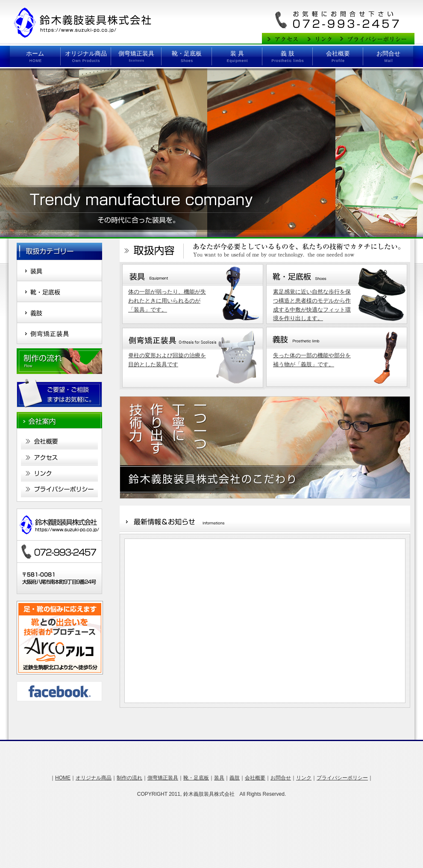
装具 (219, 778)
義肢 (235, 778)
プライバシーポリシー (342, 778)
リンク (304, 778)
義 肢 (288, 53)
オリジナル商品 (86, 53)
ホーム (35, 53)
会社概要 (338, 53)
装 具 (237, 53)
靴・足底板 (187, 53)
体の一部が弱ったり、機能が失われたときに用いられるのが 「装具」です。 (167, 301)
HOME (63, 778)
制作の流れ (129, 778)
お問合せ (388, 53)
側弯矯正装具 (136, 53)
